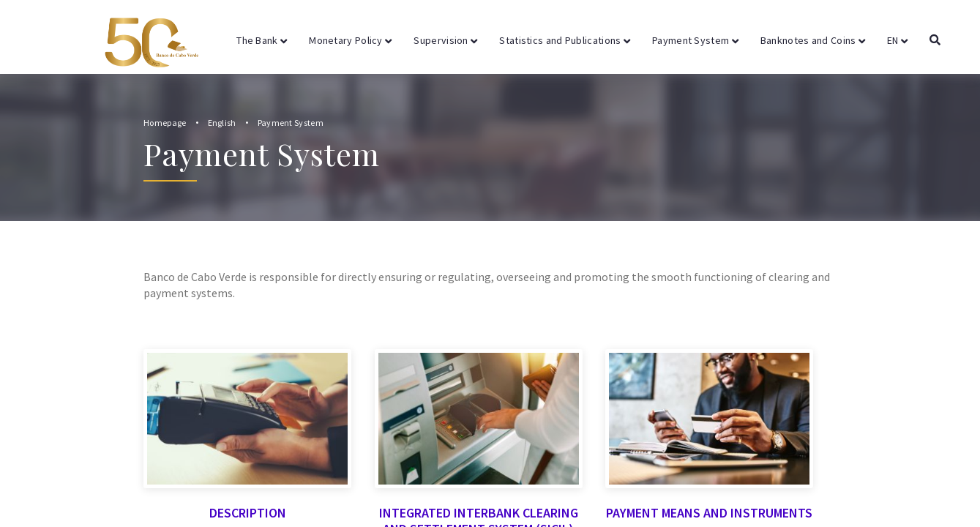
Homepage (165, 123)
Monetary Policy (350, 40)
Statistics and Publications (565, 40)
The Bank (262, 40)
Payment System (695, 40)
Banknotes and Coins (813, 40)
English (222, 123)
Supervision (445, 40)
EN (897, 40)
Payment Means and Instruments (709, 436)
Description (247, 436)
